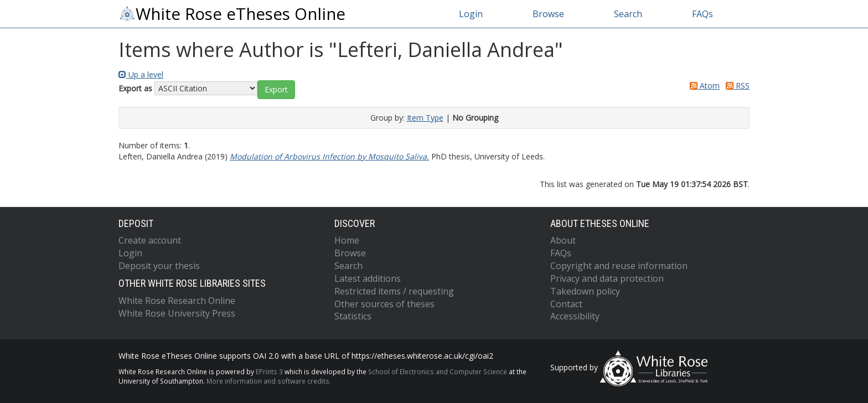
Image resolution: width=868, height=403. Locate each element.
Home (347, 240)
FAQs (702, 14)
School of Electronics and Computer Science (438, 371)
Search (628, 14)
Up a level (141, 74)
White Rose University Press (177, 313)
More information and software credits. (269, 381)
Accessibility (575, 316)
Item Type (425, 118)
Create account (150, 240)
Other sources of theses (384, 304)
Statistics (353, 316)
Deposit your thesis (159, 266)
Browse (548, 14)
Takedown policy (585, 291)
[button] (276, 90)
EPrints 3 (269, 371)
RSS (736, 86)
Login (471, 14)
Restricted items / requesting (394, 291)
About (563, 240)
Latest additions (368, 278)
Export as (135, 88)
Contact (566, 304)
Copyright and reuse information (619, 266)
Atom (703, 86)
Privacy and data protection (607, 278)
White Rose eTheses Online (232, 14)
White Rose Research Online (177, 301)
